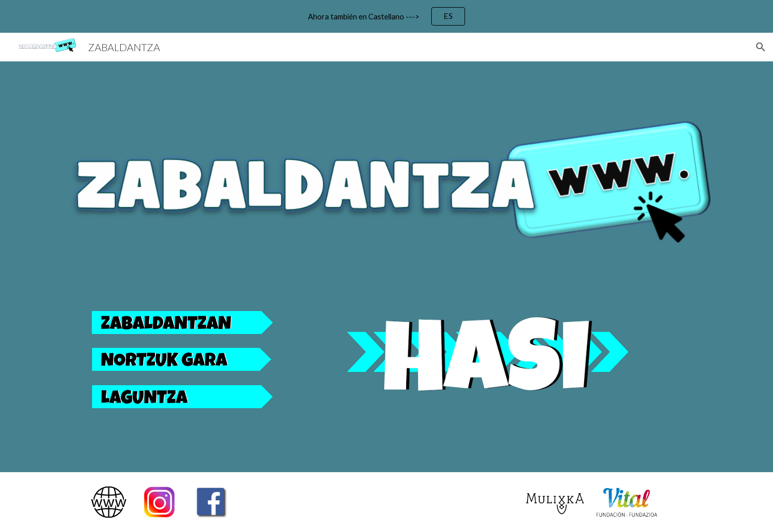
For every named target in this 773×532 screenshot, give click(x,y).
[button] (761, 47)
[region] (386, 16)
